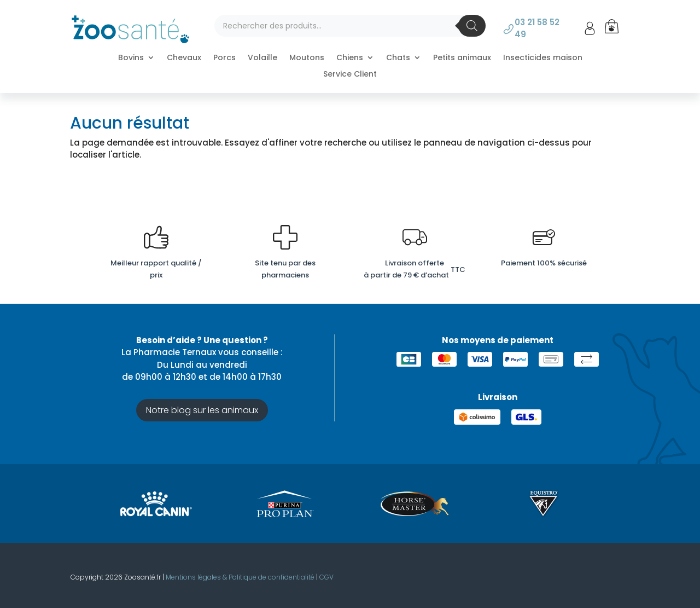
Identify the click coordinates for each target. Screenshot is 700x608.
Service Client (350, 75)
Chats (398, 58)
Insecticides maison (543, 58)
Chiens (350, 58)
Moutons (307, 58)
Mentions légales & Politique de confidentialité (240, 577)
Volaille (262, 58)
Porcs (224, 58)
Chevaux (184, 58)
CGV (326, 577)
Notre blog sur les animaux (202, 410)
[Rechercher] (472, 26)
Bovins (131, 58)
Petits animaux (462, 58)
